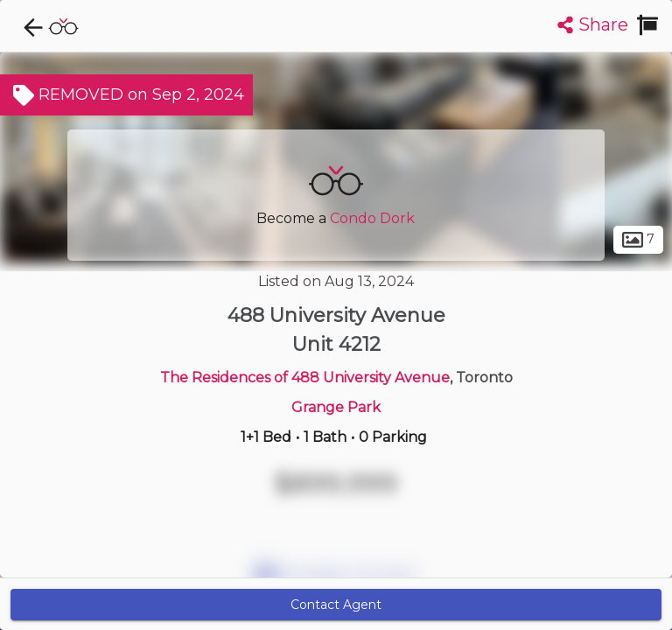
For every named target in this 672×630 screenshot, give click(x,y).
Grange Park (336, 407)
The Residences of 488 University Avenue (305, 378)
